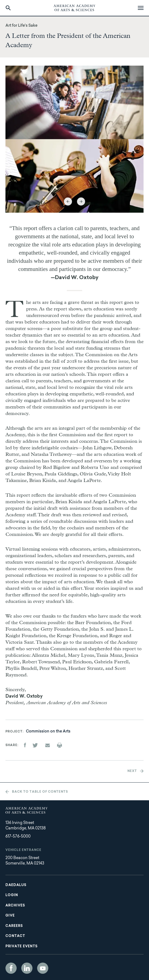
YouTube (43, 968)
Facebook (11, 968)
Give (10, 916)
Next (81, 202)
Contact (15, 936)
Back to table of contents (40, 792)
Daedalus (16, 885)
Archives (15, 906)
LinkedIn (27, 968)
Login (12, 895)
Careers (14, 926)
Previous (68, 202)
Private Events (22, 947)
